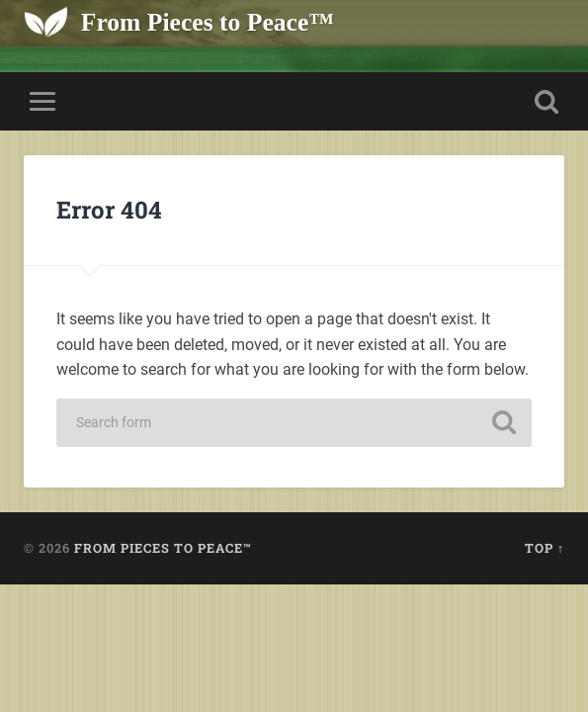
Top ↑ (545, 548)
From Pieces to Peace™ (208, 22)
